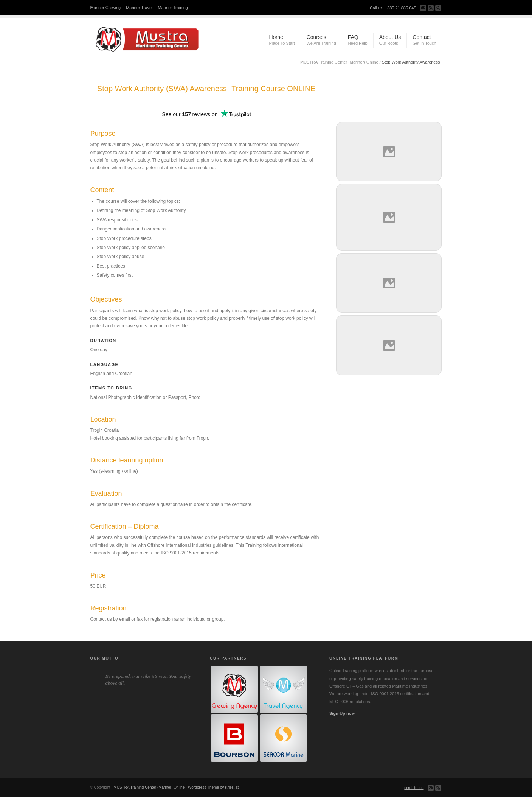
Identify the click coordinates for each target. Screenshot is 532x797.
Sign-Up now (342, 713)
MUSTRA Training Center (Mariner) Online (339, 62)
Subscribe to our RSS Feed (431, 8)
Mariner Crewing (106, 8)
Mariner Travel (139, 8)
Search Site (438, 8)
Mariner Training (173, 8)
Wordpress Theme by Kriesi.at (213, 787)
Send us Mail (423, 8)
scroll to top (414, 788)
